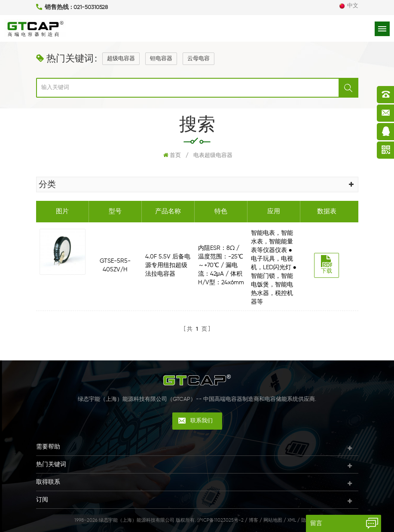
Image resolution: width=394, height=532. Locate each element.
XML (292, 520)
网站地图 (273, 520)
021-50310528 (91, 8)
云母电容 (199, 59)
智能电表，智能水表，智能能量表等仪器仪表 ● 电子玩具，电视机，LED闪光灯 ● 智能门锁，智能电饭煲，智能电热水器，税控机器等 (274, 268)
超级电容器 (121, 59)
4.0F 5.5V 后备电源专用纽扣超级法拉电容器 (168, 265)
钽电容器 (161, 59)
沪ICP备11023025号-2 (220, 520)
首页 (172, 155)
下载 (327, 264)
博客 (254, 520)
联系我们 (202, 421)
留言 (316, 523)
